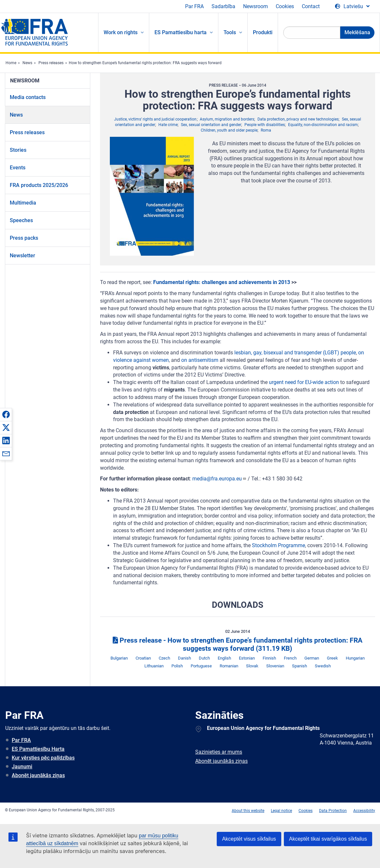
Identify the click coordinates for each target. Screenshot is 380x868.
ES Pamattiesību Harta (38, 749)
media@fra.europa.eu (219, 479)
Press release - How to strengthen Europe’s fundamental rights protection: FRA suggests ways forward (238, 644)
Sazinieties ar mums (219, 752)
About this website (248, 811)
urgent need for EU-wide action (304, 382)
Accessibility (364, 811)
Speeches (21, 220)
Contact (311, 6)
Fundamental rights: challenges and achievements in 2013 (222, 282)
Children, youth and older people (229, 130)
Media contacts (28, 97)
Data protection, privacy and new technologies (298, 119)
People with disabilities (265, 125)
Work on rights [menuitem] (121, 32)
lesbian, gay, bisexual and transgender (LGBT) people (295, 353)
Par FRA (194, 6)
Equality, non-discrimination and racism (323, 125)
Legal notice (281, 811)
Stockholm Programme (278, 545)
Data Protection (333, 811)
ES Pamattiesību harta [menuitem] (181, 32)
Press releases (51, 63)
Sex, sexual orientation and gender (211, 125)
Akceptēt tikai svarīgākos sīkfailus (328, 839)
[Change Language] (352, 7)
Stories (18, 150)
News (27, 63)
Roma (266, 130)
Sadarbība (223, 6)
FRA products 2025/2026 (39, 185)
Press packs (24, 238)
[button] (6, 414)
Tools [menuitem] (230, 32)
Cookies (285, 6)
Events (18, 168)
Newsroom (256, 6)
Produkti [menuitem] (263, 32)
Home (11, 63)
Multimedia (23, 203)
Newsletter (22, 256)
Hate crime (168, 125)
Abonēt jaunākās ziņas (38, 775)
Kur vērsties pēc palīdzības (43, 758)
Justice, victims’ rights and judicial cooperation (155, 119)
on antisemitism (200, 360)
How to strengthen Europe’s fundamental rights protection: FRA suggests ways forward (145, 63)
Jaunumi (22, 767)
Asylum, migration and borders (227, 119)
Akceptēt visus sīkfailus (249, 839)
